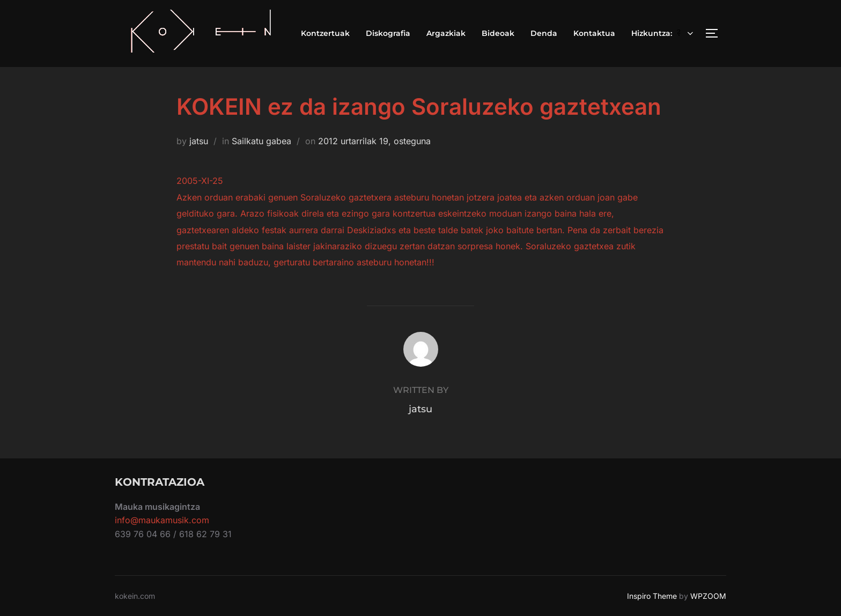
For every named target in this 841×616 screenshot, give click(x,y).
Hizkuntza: (663, 33)
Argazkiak (446, 33)
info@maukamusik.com (162, 520)
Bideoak (498, 33)
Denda (544, 33)
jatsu (199, 141)
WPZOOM (708, 596)
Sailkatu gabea (261, 141)
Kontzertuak (325, 33)
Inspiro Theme (652, 596)
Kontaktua (594, 33)
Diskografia (388, 33)
